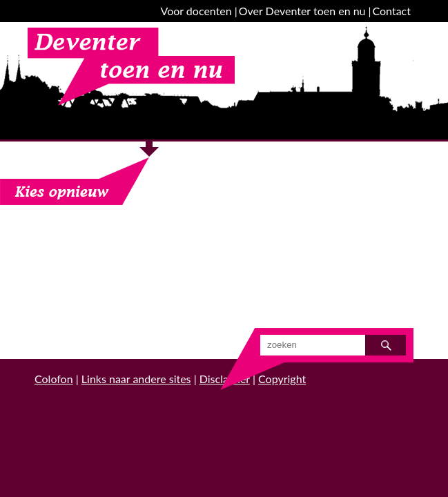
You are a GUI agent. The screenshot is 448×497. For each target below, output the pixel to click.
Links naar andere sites (136, 379)
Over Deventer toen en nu (302, 11)
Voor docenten (196, 11)
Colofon (54, 379)
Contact (392, 11)
